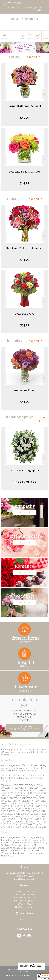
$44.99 (24, 183)
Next (45, 94)
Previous (4, 94)
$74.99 (25, 325)
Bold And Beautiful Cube (25, 172)
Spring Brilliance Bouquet (24, 106)
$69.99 (25, 118)
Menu (4, 39)
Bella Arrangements (24, 19)
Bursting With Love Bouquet (25, 248)
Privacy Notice (27, 975)
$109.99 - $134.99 (24, 482)
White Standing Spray (25, 471)
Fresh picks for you (25, 709)
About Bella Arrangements (16, 744)
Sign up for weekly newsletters (24, 728)
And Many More (24, 390)
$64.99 (24, 402)
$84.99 (24, 260)
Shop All (32, 57)
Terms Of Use (11, 975)
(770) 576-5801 (14, 3)
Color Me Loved (25, 314)
